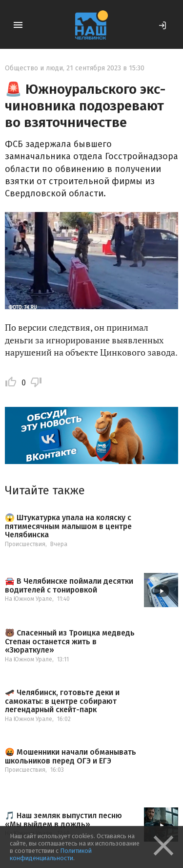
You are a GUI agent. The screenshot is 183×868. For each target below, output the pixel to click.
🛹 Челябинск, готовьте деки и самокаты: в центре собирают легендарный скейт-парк (62, 701)
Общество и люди (34, 68)
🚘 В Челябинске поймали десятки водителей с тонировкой (69, 585)
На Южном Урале (29, 599)
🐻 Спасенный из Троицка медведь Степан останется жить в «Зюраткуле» (70, 642)
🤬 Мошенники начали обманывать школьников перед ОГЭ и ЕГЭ (71, 756)
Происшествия (25, 544)
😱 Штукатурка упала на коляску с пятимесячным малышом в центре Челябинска (68, 526)
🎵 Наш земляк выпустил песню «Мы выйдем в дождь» (63, 820)
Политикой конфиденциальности (51, 854)
